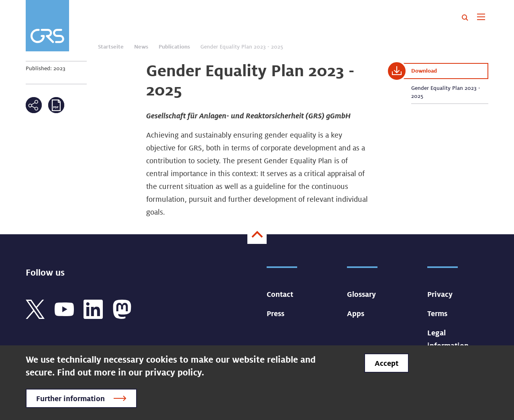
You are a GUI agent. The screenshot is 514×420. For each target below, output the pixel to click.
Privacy (440, 294)
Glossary (361, 294)
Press (275, 313)
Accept (387, 363)
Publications (174, 47)
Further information (70, 398)
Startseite (111, 47)
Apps (356, 313)
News (141, 47)
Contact (280, 294)
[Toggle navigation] (481, 18)
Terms (437, 313)
